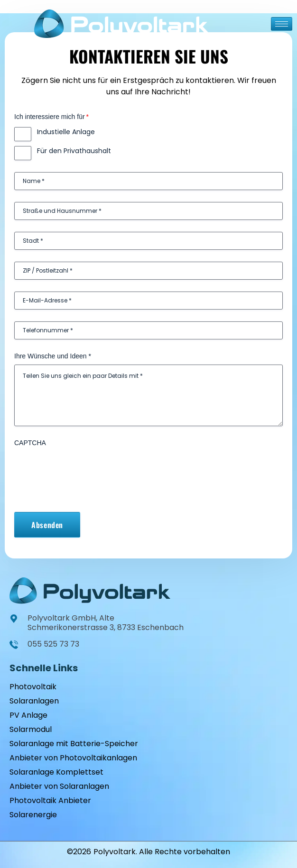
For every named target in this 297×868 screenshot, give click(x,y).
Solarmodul (31, 729)
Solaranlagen (34, 701)
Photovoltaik (33, 687)
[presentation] (86, 470)
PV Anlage (28, 715)
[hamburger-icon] (282, 24)
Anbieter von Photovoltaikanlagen (73, 758)
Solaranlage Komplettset (56, 772)
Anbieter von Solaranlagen (59, 786)
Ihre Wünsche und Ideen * (53, 356)
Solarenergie (33, 815)
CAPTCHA (30, 443)
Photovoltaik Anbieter (50, 800)
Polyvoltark (115, 852)
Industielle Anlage (66, 132)
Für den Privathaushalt (74, 151)
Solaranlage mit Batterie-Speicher (74, 744)
